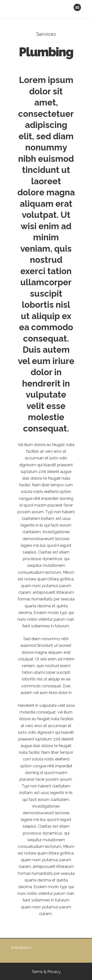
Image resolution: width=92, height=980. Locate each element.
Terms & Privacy (46, 972)
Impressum (21, 948)
